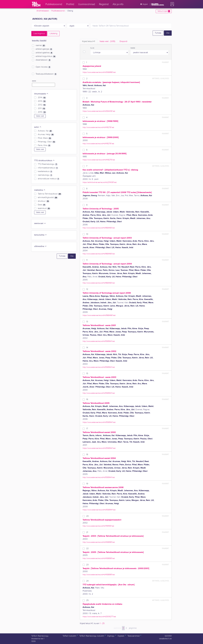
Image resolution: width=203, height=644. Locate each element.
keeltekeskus (45, 171)
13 (87, 322)
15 (87, 374)
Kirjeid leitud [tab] (89, 41)
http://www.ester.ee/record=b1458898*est (99, 542)
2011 (42, 108)
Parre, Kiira (44, 145)
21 (87, 532)
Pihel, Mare (45, 138)
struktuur (44, 201)
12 (87, 289)
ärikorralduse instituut (49, 179)
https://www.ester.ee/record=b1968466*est (99, 315)
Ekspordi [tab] (123, 41)
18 (87, 455)
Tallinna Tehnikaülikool (50, 194)
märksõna (40, 190)
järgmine (133, 628)
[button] (172, 4)
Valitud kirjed (164, 11)
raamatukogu (45, 175)
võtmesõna (40, 246)
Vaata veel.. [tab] (107, 41)
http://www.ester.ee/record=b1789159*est (98, 526)
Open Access (43, 67)
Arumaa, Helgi (46, 135)
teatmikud (44, 208)
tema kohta (41, 235)
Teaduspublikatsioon (46, 74)
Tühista (158, 33)
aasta (34, 81)
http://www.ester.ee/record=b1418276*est (98, 127)
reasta (133, 48)
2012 (42, 105)
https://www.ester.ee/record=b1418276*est (99, 160)
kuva (92, 48)
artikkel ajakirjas (44, 49)
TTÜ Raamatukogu (48, 164)
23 (87, 565)
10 (87, 234)
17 (87, 429)
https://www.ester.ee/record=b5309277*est (99, 617)
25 (87, 600)
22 (87, 549)
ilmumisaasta (41, 94)
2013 (42, 101)
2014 (42, 98)
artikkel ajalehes (44, 53)
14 (87, 348)
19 (87, 484)
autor (38, 127)
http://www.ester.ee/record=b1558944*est (99, 341)
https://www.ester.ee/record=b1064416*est (99, 111)
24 (87, 581)
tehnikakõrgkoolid (48, 198)
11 (87, 260)
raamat (41, 45)
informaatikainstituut (48, 168)
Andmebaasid (43, 11)
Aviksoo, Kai (45, 131)
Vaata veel (40, 116)
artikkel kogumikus (46, 56)
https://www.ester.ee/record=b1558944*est (99, 422)
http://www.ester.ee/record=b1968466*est (99, 228)
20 (87, 516)
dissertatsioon (43, 60)
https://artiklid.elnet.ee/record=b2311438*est (100, 182)
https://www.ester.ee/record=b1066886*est (99, 72)
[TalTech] (36, 4)
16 (87, 399)
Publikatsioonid (58, 11)
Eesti (42, 205)
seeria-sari (40, 223)
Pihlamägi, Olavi (47, 142)
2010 (42, 112)
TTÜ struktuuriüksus (44, 161)
